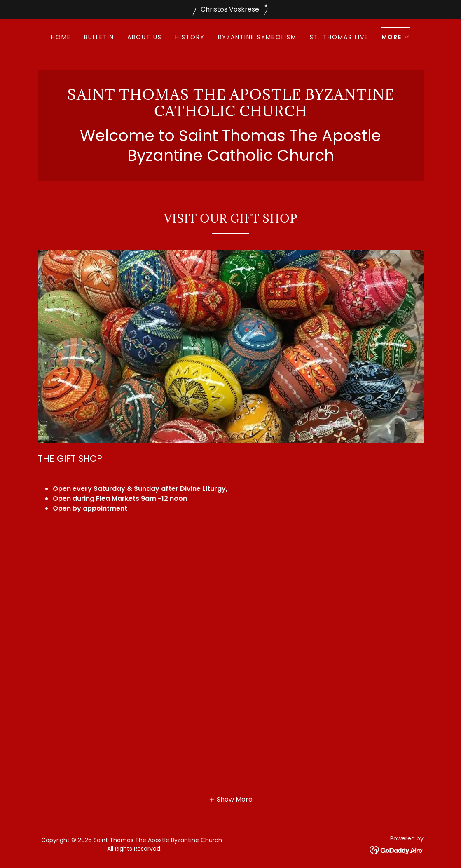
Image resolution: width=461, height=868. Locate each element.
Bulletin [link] (99, 37)
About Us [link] (145, 37)
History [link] (190, 37)
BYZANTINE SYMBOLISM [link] (257, 37)
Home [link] (61, 37)
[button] (396, 34)
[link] (231, 114)
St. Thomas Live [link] (339, 37)
